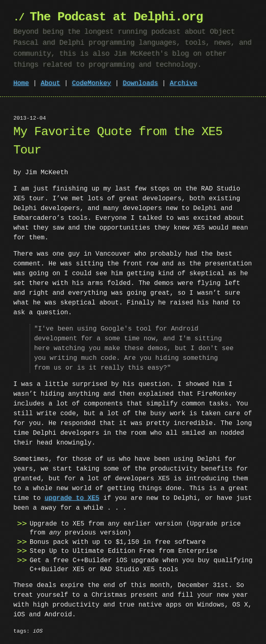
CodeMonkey (92, 83)
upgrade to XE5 (72, 498)
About (51, 83)
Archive (184, 83)
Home (21, 83)
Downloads (141, 83)
